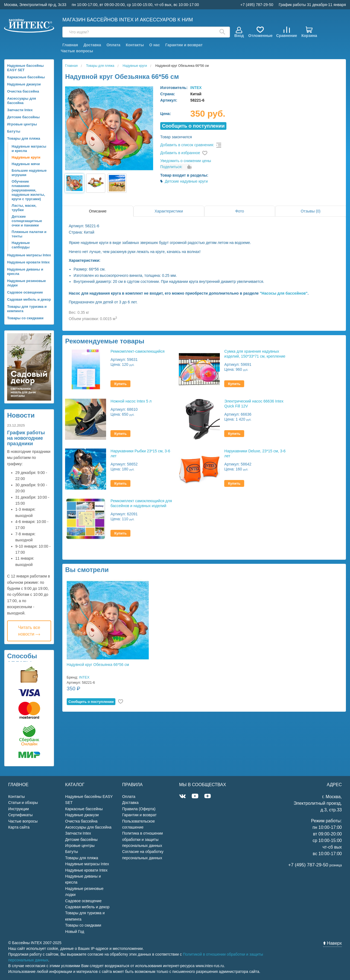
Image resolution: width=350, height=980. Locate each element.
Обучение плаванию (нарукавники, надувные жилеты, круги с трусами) (28, 190)
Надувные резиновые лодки (27, 283)
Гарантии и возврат (184, 45)
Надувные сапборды (21, 245)
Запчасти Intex (20, 110)
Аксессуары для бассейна (22, 101)
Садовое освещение (25, 292)
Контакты (135, 45)
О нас (155, 45)
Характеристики (169, 211)
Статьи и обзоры (23, 803)
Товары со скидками (25, 318)
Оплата (113, 45)
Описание (98, 211)
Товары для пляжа (24, 138)
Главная (70, 45)
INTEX (196, 88)
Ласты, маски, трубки (24, 208)
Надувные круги (26, 157)
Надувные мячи (26, 164)
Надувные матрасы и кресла (29, 149)
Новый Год (75, 932)
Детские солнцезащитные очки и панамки (27, 221)
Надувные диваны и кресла (25, 271)
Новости (21, 415)
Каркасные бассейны (26, 77)
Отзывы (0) (311, 211)
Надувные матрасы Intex (29, 255)
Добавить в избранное (180, 153)
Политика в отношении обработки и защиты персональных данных (143, 839)
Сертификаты (20, 815)
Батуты (14, 131)
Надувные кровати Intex (28, 262)
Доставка (92, 45)
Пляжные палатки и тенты (29, 234)
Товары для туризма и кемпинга (27, 309)
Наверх (332, 943)
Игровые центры (22, 124)
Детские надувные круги (186, 181)
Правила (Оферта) (139, 809)
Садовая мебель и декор (29, 299)
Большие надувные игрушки (29, 173)
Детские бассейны (23, 117)
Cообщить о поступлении (193, 126)
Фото (240, 211)
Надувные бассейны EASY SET (25, 68)
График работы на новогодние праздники (26, 438)
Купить (120, 384)
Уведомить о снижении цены (186, 161)
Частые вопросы (77, 51)
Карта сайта (19, 827)
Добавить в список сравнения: (187, 145)
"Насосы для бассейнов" (284, 293)
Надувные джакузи (24, 84)
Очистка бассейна (23, 91)
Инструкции (19, 809)
